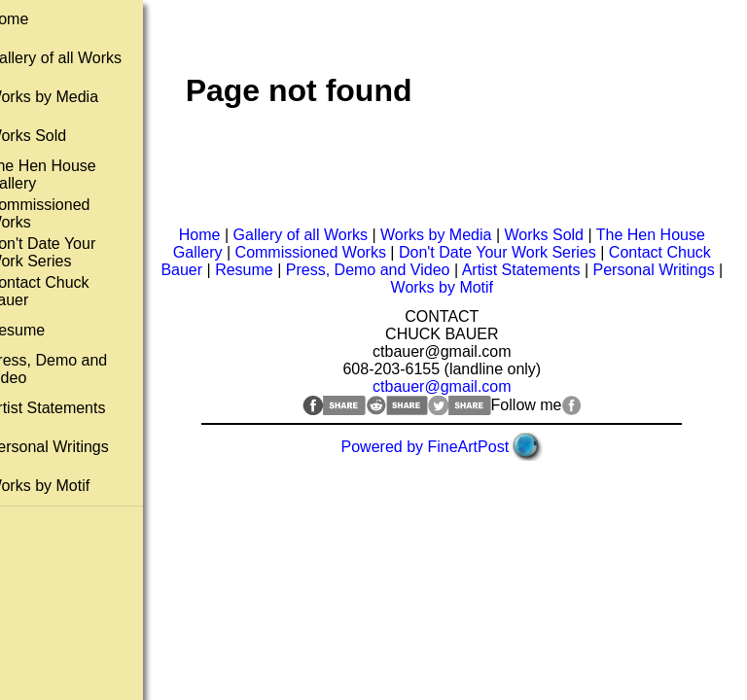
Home (31, 19)
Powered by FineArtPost (436, 447)
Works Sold (50, 136)
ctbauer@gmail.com (454, 386)
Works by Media (65, 97)
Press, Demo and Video (414, 270)
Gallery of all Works (77, 58)
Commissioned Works (321, 252)
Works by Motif (61, 486)
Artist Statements (69, 408)
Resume (39, 330)
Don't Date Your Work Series (64, 252)
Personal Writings (71, 447)
